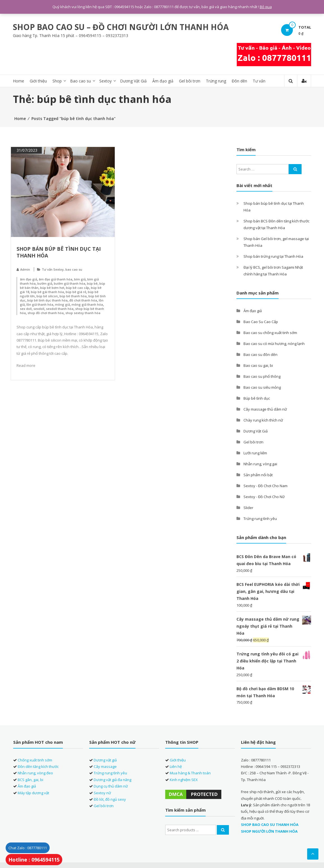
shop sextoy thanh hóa (83, 313)
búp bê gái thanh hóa (47, 292)
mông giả (62, 304)
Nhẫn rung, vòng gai (260, 464)
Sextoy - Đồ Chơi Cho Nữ (264, 497)
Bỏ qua (266, 7)
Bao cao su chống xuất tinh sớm (270, 333)
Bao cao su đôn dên (260, 354)
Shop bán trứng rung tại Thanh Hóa (273, 256)
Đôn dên (239, 81)
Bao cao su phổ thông (262, 376)
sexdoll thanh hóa (60, 309)
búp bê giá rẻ (76, 292)
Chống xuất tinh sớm (35, 760)
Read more (26, 365)
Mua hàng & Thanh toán (190, 773)
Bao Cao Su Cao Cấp (261, 322)
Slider (248, 508)
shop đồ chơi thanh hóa (46, 313)
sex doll (26, 309)
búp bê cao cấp (78, 288)
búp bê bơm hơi (52, 288)
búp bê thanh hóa (73, 296)
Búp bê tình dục (257, 398)
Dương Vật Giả (133, 81)
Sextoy (105, 81)
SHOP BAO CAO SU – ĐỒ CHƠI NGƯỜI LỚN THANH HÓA (121, 27)
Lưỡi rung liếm (255, 453)
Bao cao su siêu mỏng (262, 387)
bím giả (80, 279)
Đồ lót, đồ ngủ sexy (110, 799)
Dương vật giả (105, 760)
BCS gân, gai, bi (30, 780)
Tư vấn (259, 81)
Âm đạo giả (163, 81)
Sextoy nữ (102, 793)
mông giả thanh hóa (87, 304)
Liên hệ (176, 766)
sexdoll (39, 309)
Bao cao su (81, 81)
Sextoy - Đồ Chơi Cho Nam (266, 486)
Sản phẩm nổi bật (258, 475)
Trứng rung (216, 81)
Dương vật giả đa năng (112, 780)
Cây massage (105, 766)
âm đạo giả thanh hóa (56, 279)
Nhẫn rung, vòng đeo (35, 773)
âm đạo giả (28, 279)
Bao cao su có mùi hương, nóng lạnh (274, 344)
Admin (25, 269)
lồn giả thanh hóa (40, 304)
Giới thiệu (38, 81)
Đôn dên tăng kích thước (38, 766)
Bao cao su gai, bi (258, 365)
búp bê (92, 283)
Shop (57, 81)
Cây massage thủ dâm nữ (265, 409)
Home (19, 81)
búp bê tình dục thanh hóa (47, 300)
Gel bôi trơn (190, 81)
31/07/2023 (26, 150)
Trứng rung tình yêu (260, 519)
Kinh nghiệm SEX (184, 780)
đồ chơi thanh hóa (83, 300)
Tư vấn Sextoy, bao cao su (62, 269)
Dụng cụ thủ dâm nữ (111, 786)
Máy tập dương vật (33, 793)
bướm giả (45, 283)
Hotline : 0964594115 (34, 860)
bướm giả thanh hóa (70, 283)
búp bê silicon (47, 296)
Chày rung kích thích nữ (263, 420)
